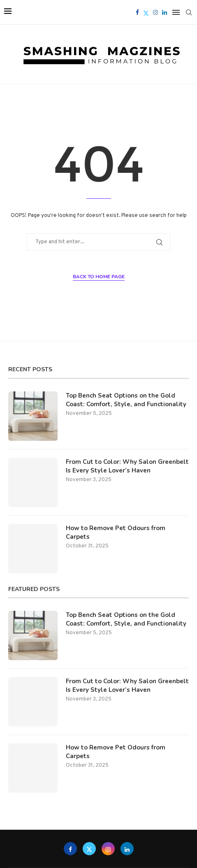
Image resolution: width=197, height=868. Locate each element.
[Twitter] (146, 12)
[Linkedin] (165, 12)
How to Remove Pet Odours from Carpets (116, 532)
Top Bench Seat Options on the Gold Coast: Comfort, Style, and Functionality (126, 400)
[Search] (189, 12)
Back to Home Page (99, 277)
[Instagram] (155, 12)
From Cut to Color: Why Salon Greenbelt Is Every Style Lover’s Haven (127, 466)
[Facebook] (137, 12)
